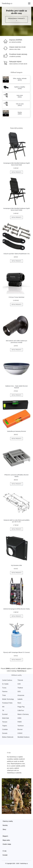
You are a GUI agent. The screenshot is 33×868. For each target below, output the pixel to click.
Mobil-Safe (6, 718)
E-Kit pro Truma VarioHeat (16, 297)
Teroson (5, 722)
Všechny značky (8, 821)
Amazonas (21, 695)
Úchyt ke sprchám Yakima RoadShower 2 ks (16, 254)
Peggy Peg (21, 707)
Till (3, 710)
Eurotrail (5, 714)
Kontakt (5, 855)
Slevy (4, 829)
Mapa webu (6, 840)
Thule (4, 695)
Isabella (20, 699)
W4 (3, 707)
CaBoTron (21, 710)
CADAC (20, 733)
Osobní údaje (7, 844)
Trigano (5, 726)
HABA (19, 718)
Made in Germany (23, 714)
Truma (4, 688)
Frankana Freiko (7, 703)
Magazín (5, 836)
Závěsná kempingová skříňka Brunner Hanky (16, 609)
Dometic (5, 733)
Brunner (20, 729)
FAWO (20, 722)
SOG (19, 692)
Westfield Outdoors (23, 737)
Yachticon (21, 726)
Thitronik (20, 680)
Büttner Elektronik (8, 737)
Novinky (5, 825)
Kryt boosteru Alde (16, 565)
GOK (19, 684)
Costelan (5, 729)
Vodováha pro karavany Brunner (16, 431)
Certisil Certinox (7, 680)
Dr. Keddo (5, 684)
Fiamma (5, 692)
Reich (19, 703)
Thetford (20, 688)
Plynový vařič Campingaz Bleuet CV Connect (16, 652)
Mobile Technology (8, 699)
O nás (5, 851)
